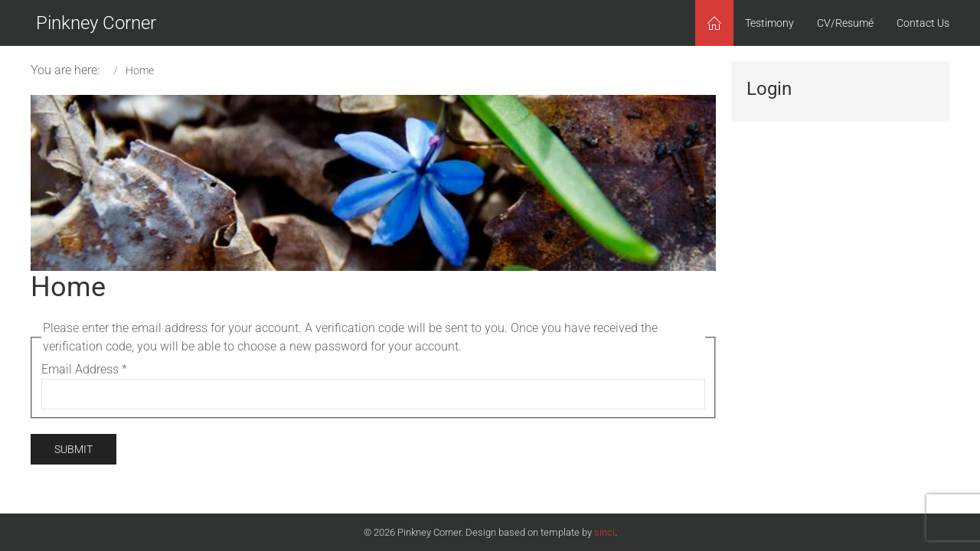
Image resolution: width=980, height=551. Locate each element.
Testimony (769, 23)
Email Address (84, 369)
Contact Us (923, 23)
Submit (73, 449)
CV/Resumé (845, 23)
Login (769, 89)
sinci (604, 532)
